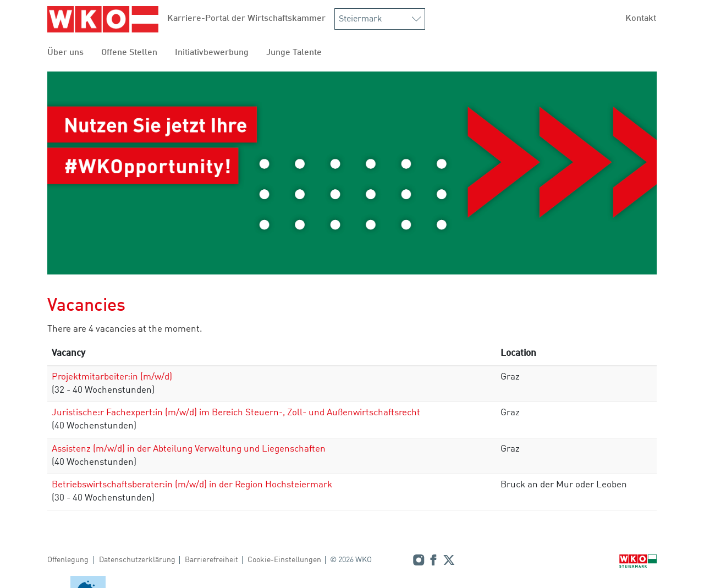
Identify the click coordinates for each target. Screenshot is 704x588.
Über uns (65, 53)
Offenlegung (68, 560)
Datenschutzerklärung (137, 560)
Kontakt (641, 19)
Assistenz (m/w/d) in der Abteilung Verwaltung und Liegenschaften (189, 449)
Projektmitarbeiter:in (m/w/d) (112, 377)
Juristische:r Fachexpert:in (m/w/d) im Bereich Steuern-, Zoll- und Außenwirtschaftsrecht (236, 413)
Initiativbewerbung (212, 53)
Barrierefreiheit (211, 560)
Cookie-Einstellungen (284, 560)
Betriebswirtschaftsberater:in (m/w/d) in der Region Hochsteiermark (192, 485)
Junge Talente (294, 53)
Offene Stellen (129, 53)
